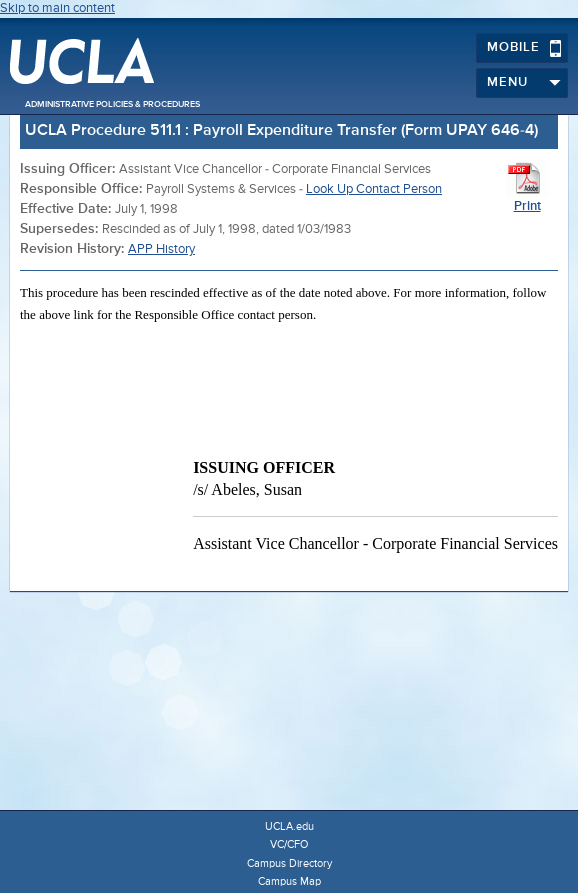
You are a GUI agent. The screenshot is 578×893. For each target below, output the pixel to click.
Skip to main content (57, 8)
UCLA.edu (289, 826)
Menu (524, 83)
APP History (161, 249)
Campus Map (289, 881)
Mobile (524, 48)
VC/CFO (289, 844)
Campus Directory (289, 863)
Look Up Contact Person (374, 189)
